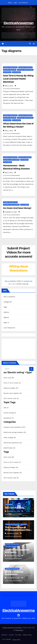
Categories (8, 302)
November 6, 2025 (14, 578)
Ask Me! (11, 635)
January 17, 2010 (11, 212)
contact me (28, 281)
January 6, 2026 (13, 533)
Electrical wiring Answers (25, 70)
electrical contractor (25, 67)
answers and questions (10, 67)
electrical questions (10, 70)
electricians (7, 72)
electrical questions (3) (13, 443)
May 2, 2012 (9, 86)
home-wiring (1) (10, 413)
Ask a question (10, 281)
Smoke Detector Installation (14, 573)
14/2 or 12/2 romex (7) (12, 383)
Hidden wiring (27, 635)
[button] (30, 44)
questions (24, 524)
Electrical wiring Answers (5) (15, 432)
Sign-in (6, 323)
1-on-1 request (6, 639)
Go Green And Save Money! (17, 208)
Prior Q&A (18, 635)
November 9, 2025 (14, 556)
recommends (9, 505)
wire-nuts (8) (9, 378)
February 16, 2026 (14, 511)
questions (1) (9, 418)
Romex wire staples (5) (13, 393)
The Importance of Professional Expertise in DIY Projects (17, 530)
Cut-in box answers (11, 546)
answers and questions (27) (14, 427)
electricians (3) (9, 448)
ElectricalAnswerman (18, 23)
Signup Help (16, 640)
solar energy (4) (10, 437)
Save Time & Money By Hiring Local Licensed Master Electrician (18, 79)
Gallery (6, 312)
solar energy (17, 72)
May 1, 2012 (9, 131)
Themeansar (19, 630)
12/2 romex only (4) (11, 398)
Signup (10, 3)
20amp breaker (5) (11, 388)
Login (15, 3)
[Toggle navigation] (34, 44)
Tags (5, 307)
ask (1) (6, 408)
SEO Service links (15, 508)
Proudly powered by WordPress (12, 628)
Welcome (4, 635)
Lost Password (23, 3)
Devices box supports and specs (17, 551)
